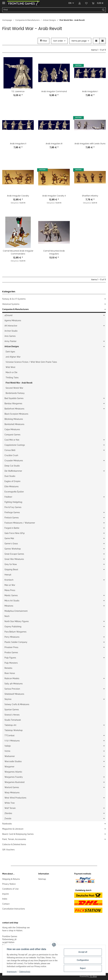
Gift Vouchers (8, 850)
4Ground (8, 315)
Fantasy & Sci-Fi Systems (14, 299)
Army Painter (10, 341)
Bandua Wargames (13, 403)
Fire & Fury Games (13, 507)
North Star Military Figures (17, 621)
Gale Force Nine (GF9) (15, 533)
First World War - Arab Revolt (19, 383)
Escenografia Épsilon (14, 492)
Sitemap (42, 879)
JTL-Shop (93, 976)
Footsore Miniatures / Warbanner (20, 523)
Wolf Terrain (10, 808)
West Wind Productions (15, 798)
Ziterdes (8, 813)
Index (5, 899)
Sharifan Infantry (90, 196)
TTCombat (9, 735)
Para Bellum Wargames (15, 632)
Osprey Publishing (13, 627)
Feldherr (8, 497)
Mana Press (10, 590)
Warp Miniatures (12, 793)
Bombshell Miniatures (14, 424)
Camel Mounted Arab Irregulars (54, 252)
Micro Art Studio (12, 601)
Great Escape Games (14, 554)
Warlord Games (12, 787)
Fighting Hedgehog (13, 502)
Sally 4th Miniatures (14, 684)
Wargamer (9, 767)
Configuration (83, 960)
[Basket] (98, 3)
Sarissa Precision (12, 689)
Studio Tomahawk (13, 720)
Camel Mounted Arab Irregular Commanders (18, 252)
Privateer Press (11, 647)
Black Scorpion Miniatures (16, 414)
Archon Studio (11, 331)
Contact (6, 904)
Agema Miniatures (13, 320)
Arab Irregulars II (18, 144)
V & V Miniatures (12, 741)
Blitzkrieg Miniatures (14, 419)
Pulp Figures (10, 658)
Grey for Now (11, 564)
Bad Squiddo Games (14, 398)
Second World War (14, 388)
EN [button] (70, 3)
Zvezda (8, 818)
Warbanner (10, 756)
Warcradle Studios (13, 761)
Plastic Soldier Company (16, 642)
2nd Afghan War (13, 357)
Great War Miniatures (14, 559)
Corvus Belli (10, 450)
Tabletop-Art (10, 725)
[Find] (52, 10)
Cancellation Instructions (14, 909)
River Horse (10, 673)
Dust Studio (10, 476)
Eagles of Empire (12, 481)
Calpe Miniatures (12, 429)
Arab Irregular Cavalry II (54, 196)
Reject (83, 968)
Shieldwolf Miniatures (14, 694)
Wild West (10, 367)
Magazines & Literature (13, 829)
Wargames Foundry (14, 777)
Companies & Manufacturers (15, 309)
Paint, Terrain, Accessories (14, 839)
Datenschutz (25, 972)
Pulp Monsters (11, 663)
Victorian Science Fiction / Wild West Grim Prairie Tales (31, 362)
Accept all (83, 952)
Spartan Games (12, 710)
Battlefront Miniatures (14, 409)
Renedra (8, 668)
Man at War (10, 585)
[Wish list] (86, 3)
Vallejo (8, 746)
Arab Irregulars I (90, 91)
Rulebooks (7, 824)
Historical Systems (11, 304)
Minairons (9, 606)
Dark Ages (10, 352)
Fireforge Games (12, 512)
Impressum (12, 972)
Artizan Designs (12, 346)
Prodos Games (11, 652)
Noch (7, 616)
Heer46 (8, 575)
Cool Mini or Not (12, 440)
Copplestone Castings (15, 445)
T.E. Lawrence (18, 91)
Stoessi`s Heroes (12, 715)
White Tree (10, 803)
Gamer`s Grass (11, 544)
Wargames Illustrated (14, 782)
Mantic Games (11, 595)
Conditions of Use (10, 889)
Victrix (7, 751)
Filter (44, 41)
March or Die (11, 372)
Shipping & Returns (11, 879)
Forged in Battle (12, 528)
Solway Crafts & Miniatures (17, 704)
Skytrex (8, 699)
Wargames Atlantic (13, 772)
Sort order (58, 41)
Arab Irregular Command (54, 91)
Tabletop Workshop (14, 730)
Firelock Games (12, 518)
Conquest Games (12, 435)
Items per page (79, 41)
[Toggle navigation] (4, 2)
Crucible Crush (11, 455)
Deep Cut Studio (12, 466)
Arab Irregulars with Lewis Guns (90, 144)
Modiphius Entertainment (16, 611)
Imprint (5, 894)
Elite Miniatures (12, 486)
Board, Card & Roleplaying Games (18, 834)
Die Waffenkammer (13, 471)
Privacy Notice (9, 884)
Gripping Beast (11, 569)
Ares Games (10, 336)
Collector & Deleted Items (14, 844)
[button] (80, 3)
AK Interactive (11, 326)
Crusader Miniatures (14, 461)
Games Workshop (13, 549)
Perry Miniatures (12, 637)
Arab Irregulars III (54, 144)
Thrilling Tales (12, 378)
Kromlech (9, 580)
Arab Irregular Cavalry (18, 196)
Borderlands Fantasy (15, 393)
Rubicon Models (12, 678)
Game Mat (9, 538)
